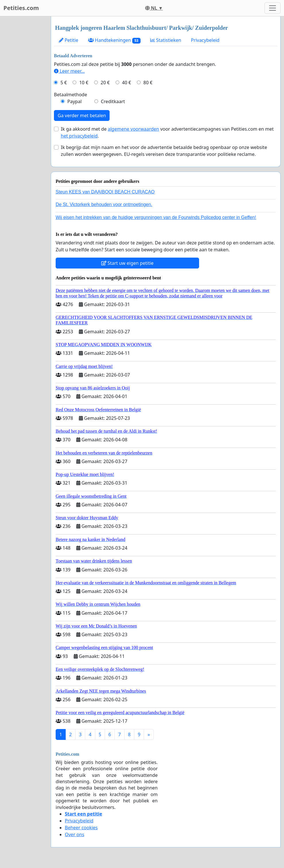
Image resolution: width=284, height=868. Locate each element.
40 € (127, 83)
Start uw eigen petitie (128, 263)
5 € (64, 83)
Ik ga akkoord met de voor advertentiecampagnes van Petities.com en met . (167, 132)
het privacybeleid (79, 136)
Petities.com (21, 8)
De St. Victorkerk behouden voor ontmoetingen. (104, 204)
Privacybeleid (205, 40)
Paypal (75, 101)
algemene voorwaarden (134, 129)
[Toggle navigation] (273, 8)
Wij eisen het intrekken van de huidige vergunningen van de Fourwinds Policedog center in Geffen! (156, 217)
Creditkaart (113, 101)
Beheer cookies (81, 828)
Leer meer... (69, 71)
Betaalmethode (70, 95)
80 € (148, 83)
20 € (105, 83)
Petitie (69, 40)
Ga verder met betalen (82, 115)
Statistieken (166, 40)
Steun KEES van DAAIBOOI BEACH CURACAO (105, 192)
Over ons (75, 834)
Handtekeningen (114, 40)
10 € (84, 83)
